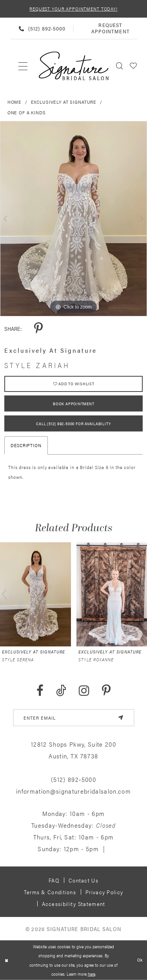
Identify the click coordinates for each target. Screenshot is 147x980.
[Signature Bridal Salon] (74, 66)
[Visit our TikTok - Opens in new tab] (61, 691)
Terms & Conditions (50, 892)
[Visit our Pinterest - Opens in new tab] (106, 691)
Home (15, 102)
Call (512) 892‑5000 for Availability (73, 424)
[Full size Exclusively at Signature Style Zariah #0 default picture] (73, 219)
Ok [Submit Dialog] (140, 960)
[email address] (74, 718)
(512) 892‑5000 (73, 779)
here (92, 974)
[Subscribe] (121, 718)
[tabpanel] (73, 219)
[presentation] (35, 594)
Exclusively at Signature (64, 102)
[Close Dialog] (7, 960)
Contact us (83, 880)
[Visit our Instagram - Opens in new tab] (84, 691)
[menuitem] (23, 66)
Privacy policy (104, 892)
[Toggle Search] (120, 66)
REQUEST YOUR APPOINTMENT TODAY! (73, 9)
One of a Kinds (27, 112)
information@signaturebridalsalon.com (73, 791)
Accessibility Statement (74, 904)
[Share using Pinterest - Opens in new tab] (38, 329)
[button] (133, 66)
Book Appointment (73, 404)
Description (26, 445)
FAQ (54, 880)
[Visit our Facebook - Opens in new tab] (40, 691)
